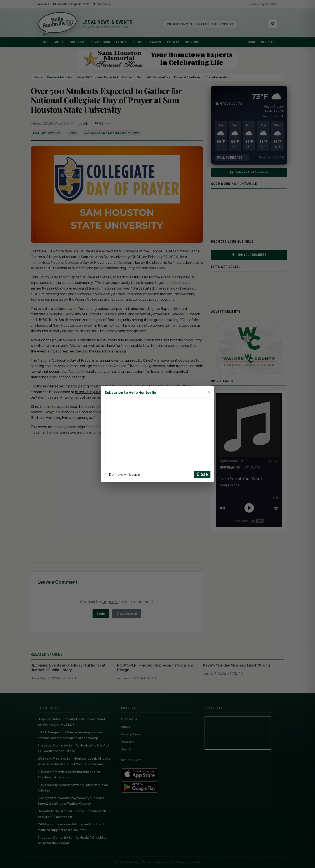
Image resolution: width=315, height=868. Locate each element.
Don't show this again (122, 474)
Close (202, 475)
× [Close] (209, 393)
